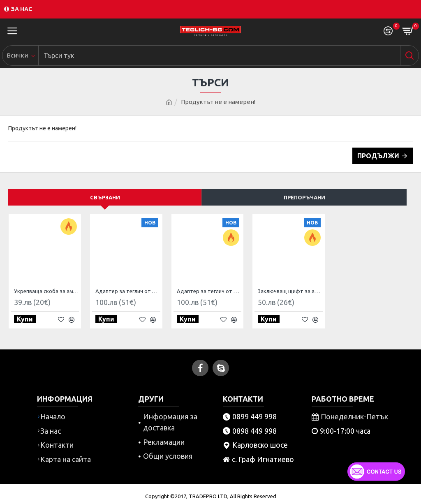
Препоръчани (304, 197)
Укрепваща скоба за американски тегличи (46, 291)
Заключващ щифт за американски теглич (290, 291)
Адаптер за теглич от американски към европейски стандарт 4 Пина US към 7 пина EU (128, 291)
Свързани (105, 197)
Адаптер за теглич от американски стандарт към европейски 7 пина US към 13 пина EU (209, 291)
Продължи (378, 156)
